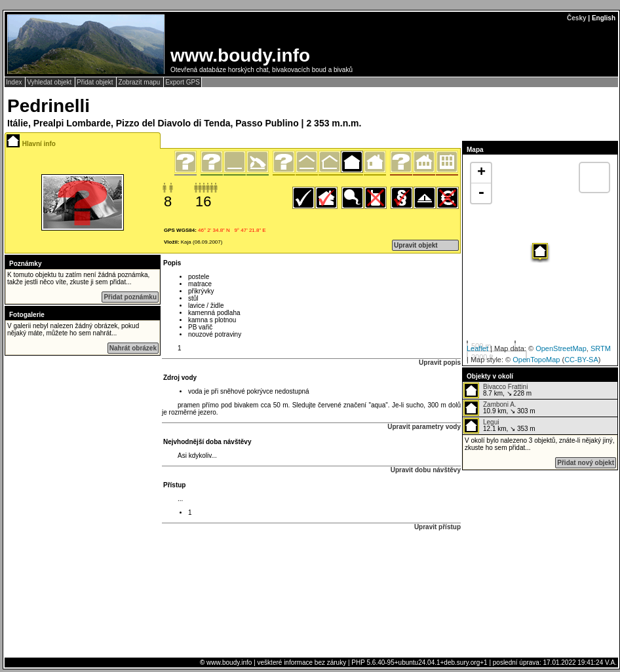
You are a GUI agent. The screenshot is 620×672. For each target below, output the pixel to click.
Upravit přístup (437, 527)
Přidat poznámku (130, 297)
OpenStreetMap (561, 348)
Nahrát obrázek (133, 348)
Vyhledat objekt (50, 82)
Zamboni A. (500, 404)
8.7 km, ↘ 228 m (497, 390)
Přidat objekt (96, 82)
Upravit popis (440, 363)
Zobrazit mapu (140, 82)
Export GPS (183, 82)
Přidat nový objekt (586, 463)
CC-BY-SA (581, 360)
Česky (576, 18)
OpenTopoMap (536, 360)
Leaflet (477, 348)
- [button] (481, 193)
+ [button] (481, 173)
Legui (491, 422)
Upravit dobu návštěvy (426, 470)
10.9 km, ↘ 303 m (499, 408)
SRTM (601, 348)
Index (15, 82)
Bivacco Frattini (505, 387)
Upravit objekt (416, 245)
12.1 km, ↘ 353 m (499, 426)
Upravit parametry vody (424, 427)
